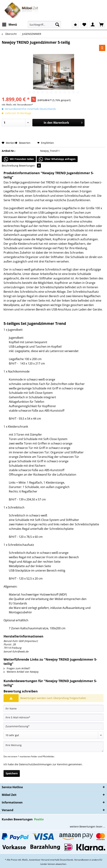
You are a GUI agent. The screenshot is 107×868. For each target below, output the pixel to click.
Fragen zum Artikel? (17, 668)
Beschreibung (10, 166)
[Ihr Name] (53, 708)
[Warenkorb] (101, 25)
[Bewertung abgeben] (53, 735)
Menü (10, 24)
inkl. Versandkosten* (23, 105)
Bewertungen (30, 166)
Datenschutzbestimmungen (35, 764)
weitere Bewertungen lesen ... (88, 827)
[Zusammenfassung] (53, 726)
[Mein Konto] (93, 25)
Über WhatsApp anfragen (57, 159)
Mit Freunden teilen (19, 159)
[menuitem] (9, 25)
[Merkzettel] (84, 25)
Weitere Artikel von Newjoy (21, 672)
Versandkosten (82, 860)
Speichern (12, 773)
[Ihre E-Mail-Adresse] (53, 717)
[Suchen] (57, 25)
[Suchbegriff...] (44, 25)
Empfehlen (46, 143)
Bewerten (23, 143)
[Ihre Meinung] (53, 747)
